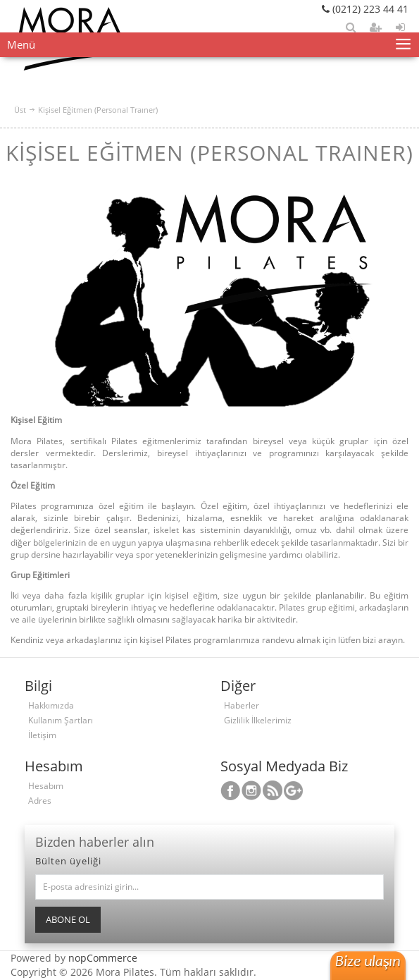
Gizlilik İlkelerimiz (258, 720)
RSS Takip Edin (273, 790)
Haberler (242, 705)
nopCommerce (103, 958)
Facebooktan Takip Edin (230, 790)
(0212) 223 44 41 (365, 9)
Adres (40, 801)
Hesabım (46, 786)
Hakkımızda (51, 705)
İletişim (42, 735)
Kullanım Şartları (61, 720)
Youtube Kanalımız (294, 790)
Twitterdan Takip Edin (251, 790)
